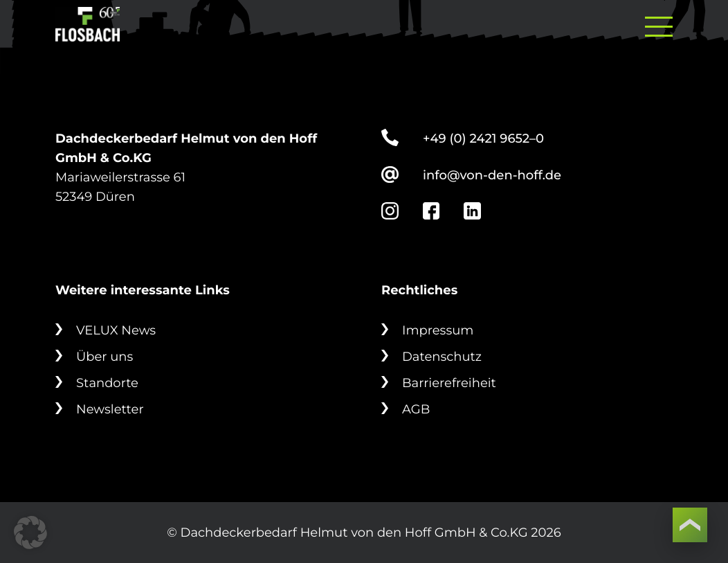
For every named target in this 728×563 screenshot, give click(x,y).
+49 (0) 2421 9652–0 (483, 138)
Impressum (438, 330)
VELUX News (116, 330)
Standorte (107, 383)
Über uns (104, 357)
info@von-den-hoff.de (492, 175)
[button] (30, 533)
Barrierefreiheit (449, 383)
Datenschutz (442, 357)
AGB (416, 409)
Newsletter (110, 409)
